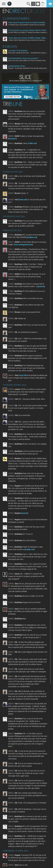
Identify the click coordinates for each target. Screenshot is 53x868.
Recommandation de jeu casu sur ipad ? (23, 58)
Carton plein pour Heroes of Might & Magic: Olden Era (28, 38)
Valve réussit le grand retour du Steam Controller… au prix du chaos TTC (28, 22)
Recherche (29, 4)
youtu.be (41, 286)
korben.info (23, 199)
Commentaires (16, 19)
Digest (36, 11)
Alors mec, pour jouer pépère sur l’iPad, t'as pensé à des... (27, 60)
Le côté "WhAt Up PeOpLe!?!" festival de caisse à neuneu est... (28, 32)
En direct (15, 11)
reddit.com (33, 143)
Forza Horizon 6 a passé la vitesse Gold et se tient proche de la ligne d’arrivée (28, 30)
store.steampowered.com (23, 244)
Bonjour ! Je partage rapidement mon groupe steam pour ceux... (28, 68)
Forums (10, 47)
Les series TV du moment (18, 51)
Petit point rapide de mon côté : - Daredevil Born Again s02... (28, 53)
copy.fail (23, 375)
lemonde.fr (12, 139)
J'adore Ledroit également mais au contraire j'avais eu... (27, 40)
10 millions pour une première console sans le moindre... (27, 25)
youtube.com (32, 237)
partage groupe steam (17, 66)
